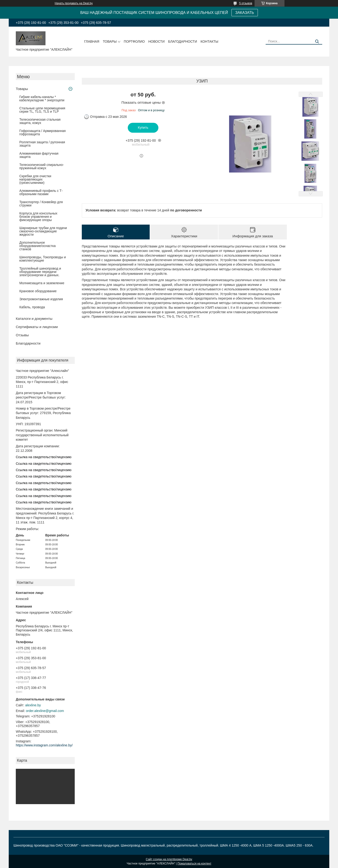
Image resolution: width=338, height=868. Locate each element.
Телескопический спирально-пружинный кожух (42, 166)
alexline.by (33, 705)
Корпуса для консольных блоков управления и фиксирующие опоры (38, 217)
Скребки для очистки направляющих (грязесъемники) (35, 179)
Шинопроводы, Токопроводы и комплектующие (43, 259)
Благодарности (183, 41)
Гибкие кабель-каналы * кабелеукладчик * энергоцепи (42, 99)
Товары (110, 41)
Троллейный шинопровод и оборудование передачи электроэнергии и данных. (40, 272)
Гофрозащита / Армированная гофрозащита (43, 132)
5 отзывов (246, 3)
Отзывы (22, 335)
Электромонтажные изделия (41, 299)
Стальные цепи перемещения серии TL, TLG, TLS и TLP (42, 110)
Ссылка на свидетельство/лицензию (44, 457)
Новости (156, 41)
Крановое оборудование (38, 291)
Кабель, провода (32, 307)
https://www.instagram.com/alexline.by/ (44, 745)
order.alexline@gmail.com (45, 711)
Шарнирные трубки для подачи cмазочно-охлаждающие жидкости (43, 231)
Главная (92, 41)
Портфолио (134, 41)
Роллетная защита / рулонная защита (42, 144)
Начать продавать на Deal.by (74, 3)
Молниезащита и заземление (42, 283)
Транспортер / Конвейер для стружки (41, 204)
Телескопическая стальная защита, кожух (40, 121)
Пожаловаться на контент (194, 864)
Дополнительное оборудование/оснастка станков (37, 246)
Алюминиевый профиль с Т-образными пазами (41, 192)
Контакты (210, 41)
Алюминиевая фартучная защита (39, 155)
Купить (143, 128)
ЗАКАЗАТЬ (245, 13)
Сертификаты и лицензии (37, 327)
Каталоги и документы (34, 319)
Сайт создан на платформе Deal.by (169, 859)
